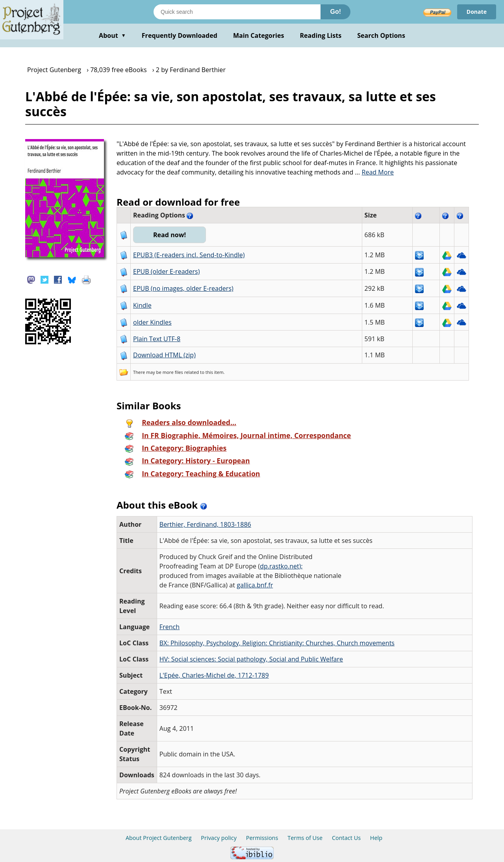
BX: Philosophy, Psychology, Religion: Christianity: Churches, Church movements (277, 643)
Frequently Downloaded (180, 35)
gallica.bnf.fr (255, 585)
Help (376, 838)
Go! (335, 12)
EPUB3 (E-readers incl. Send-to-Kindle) (189, 255)
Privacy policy (219, 838)
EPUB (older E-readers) (166, 271)
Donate (477, 12)
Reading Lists (321, 35)
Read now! (170, 235)
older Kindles (152, 322)
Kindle (142, 305)
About (112, 35)
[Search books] (237, 12)
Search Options (381, 35)
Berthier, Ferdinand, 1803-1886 (205, 524)
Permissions (262, 838)
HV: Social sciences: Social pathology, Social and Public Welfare (251, 659)
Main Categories (259, 35)
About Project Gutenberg (159, 838)
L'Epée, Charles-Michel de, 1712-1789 (214, 675)
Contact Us (346, 838)
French (170, 627)
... (375, 172)
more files (173, 372)
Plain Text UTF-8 (157, 339)
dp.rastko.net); (281, 566)
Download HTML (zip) (164, 355)
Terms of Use (305, 838)
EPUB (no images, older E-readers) (183, 288)
